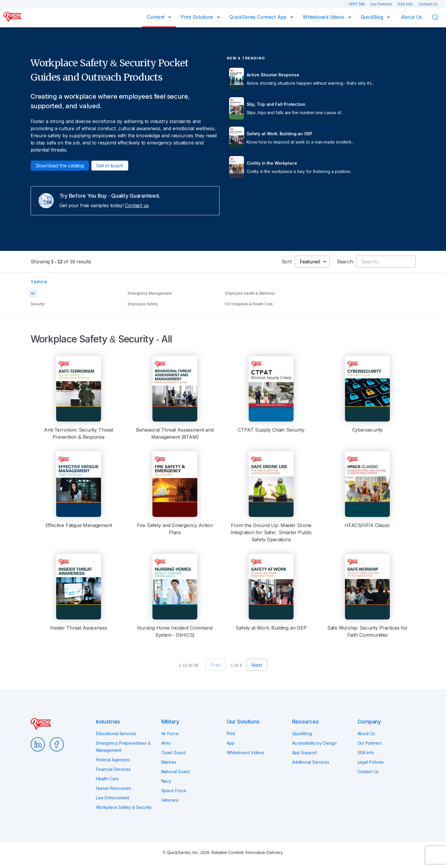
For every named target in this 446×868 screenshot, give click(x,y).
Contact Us (428, 4)
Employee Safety (143, 304)
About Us (412, 17)
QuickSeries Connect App (259, 17)
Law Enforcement (113, 798)
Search (439, 18)
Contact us (137, 205)
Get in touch (110, 166)
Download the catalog (60, 166)
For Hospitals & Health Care (249, 304)
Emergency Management (150, 293)
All (33, 293)
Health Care (107, 779)
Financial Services (114, 769)
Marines (169, 762)
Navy (166, 781)
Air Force (170, 733)
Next (257, 665)
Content (156, 17)
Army (166, 743)
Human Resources (114, 788)
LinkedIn (38, 744)
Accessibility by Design (314, 743)
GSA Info (406, 4)
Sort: (287, 262)
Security (38, 304)
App (231, 743)
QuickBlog (373, 17)
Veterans (170, 800)
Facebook (57, 744)
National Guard (176, 772)
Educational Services (116, 733)
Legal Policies (371, 762)
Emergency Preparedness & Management (123, 747)
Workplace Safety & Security (124, 807)
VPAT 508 (357, 4)
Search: (345, 262)
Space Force (174, 791)
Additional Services (311, 762)
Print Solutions (198, 17)
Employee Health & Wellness (250, 293)
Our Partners (382, 4)
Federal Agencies (113, 760)
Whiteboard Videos (324, 17)
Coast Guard (173, 753)
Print (231, 733)
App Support (304, 753)
